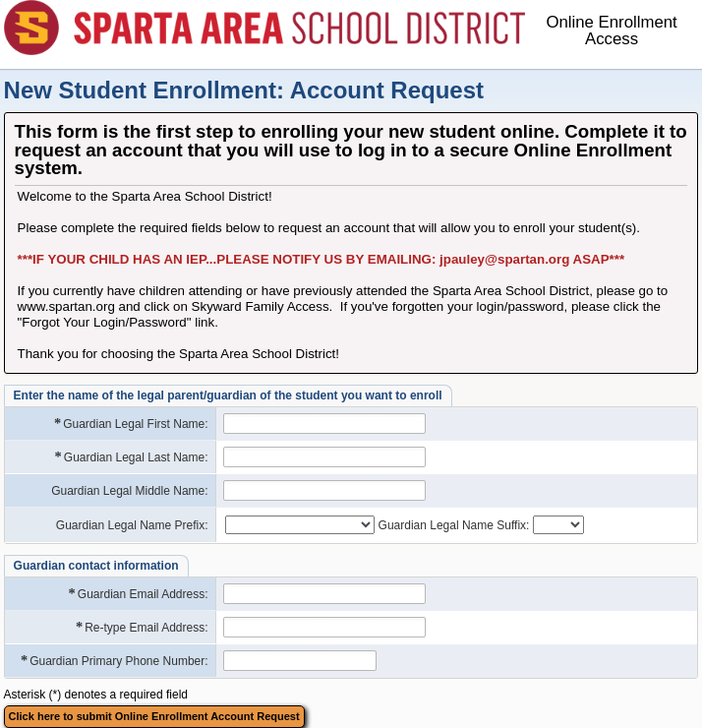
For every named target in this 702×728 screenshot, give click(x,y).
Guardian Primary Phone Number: (114, 661)
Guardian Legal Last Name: (131, 457)
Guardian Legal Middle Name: (129, 491)
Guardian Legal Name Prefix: (132, 525)
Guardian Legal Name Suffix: (454, 525)
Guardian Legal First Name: (130, 424)
